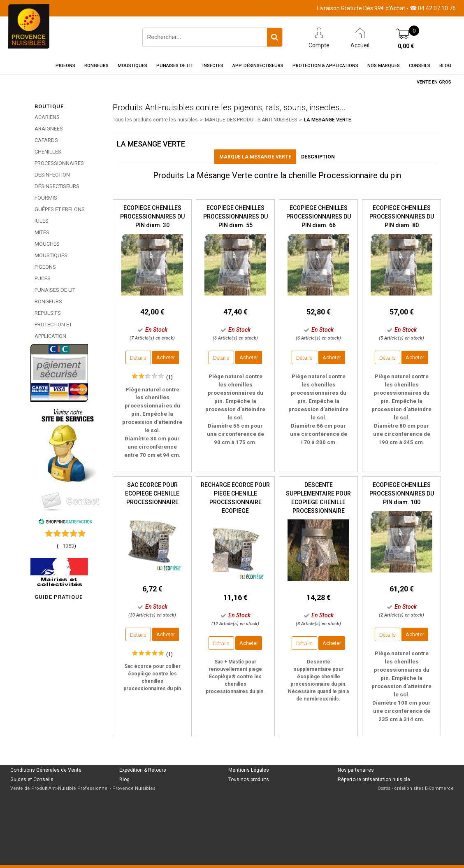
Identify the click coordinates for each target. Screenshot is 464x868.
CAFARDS (46, 140)
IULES (42, 221)
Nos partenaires (356, 770)
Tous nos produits (249, 780)
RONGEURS (48, 301)
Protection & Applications (325, 66)
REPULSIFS (48, 313)
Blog (445, 66)
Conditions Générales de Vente (46, 770)
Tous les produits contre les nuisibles (155, 120)
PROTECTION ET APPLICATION (53, 330)
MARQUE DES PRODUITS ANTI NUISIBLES (251, 120)
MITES (42, 232)
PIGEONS (45, 267)
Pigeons (65, 66)
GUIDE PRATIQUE (59, 597)
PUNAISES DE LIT (55, 290)
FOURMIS (46, 198)
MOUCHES (47, 244)
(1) (169, 377)
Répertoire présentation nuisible (374, 780)
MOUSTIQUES (51, 255)
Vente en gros (434, 82)
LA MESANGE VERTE (328, 120)
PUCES (43, 278)
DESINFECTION (52, 175)
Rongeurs (96, 66)
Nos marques (384, 66)
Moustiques (132, 66)
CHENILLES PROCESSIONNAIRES (59, 157)
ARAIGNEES (49, 129)
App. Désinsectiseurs (258, 66)
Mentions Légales (249, 770)
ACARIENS (47, 117)
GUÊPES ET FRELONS (60, 209)
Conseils (420, 66)
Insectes (213, 66)
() (66, 546)
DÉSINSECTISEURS (57, 186)
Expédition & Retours (143, 770)
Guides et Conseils (32, 780)
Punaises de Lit (175, 66)
